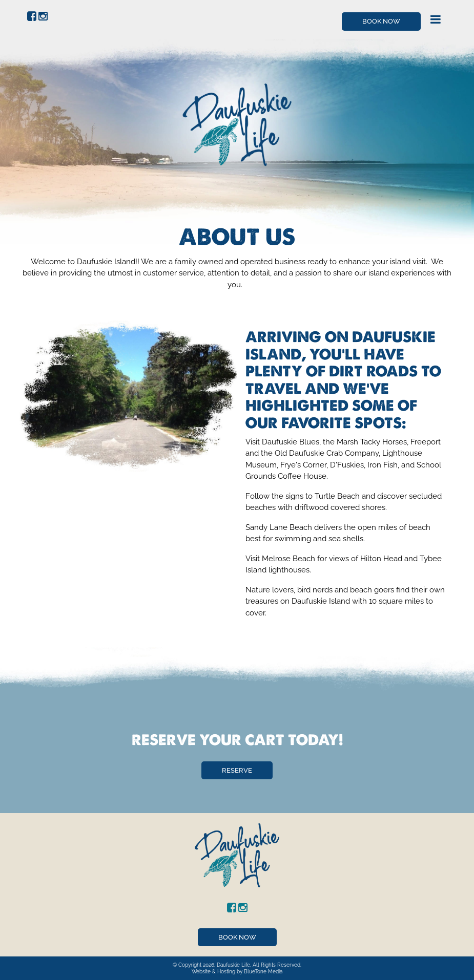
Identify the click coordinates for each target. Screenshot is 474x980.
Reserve (237, 770)
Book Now (381, 21)
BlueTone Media (263, 972)
